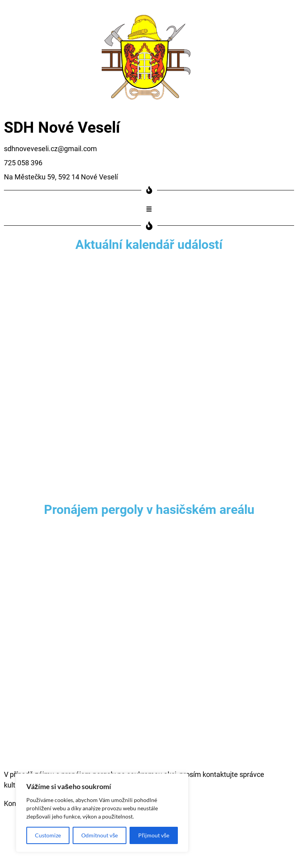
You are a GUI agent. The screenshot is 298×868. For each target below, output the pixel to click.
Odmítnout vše (100, 835)
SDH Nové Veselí (62, 128)
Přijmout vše (154, 835)
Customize (48, 835)
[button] (149, 209)
